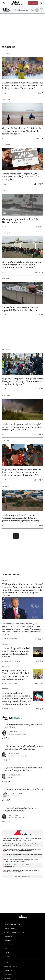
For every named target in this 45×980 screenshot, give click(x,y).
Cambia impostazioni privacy (14, 932)
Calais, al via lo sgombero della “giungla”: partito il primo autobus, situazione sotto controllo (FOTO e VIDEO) (22, 427)
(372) (41, 184)
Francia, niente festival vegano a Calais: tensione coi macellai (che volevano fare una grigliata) (21, 176)
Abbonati (33, 3)
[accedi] (41, 3)
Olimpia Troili (14, 754)
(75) (41, 272)
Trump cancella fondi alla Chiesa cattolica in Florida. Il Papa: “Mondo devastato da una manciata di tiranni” (16, 675)
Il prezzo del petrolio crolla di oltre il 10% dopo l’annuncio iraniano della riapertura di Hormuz (16, 652)
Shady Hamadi (14, 775)
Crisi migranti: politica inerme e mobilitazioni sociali (20, 809)
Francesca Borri (16, 794)
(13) (8, 800)
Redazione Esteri (9, 639)
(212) (41, 434)
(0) (41, 93)
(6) (41, 661)
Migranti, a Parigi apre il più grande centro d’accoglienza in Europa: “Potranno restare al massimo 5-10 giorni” (22, 381)
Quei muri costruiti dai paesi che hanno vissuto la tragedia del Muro (24, 769)
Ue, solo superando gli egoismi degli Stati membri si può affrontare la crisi (24, 747)
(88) (41, 315)
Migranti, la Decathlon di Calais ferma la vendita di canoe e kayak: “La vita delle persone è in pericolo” (21, 131)
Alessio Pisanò (14, 732)
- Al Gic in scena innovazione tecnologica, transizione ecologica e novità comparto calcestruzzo (20, 860)
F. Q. (4, 93)
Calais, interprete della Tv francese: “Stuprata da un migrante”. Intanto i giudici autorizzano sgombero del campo (21, 518)
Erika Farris (13, 815)
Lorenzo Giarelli (9, 709)
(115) (41, 684)
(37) (8, 760)
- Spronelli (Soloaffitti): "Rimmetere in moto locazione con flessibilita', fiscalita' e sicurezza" (21, 871)
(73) (8, 738)
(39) (41, 389)
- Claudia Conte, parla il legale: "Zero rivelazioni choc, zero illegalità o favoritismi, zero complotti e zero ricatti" (22, 840)
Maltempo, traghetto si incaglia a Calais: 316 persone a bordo (21, 221)
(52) (8, 822)
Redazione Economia (11, 661)
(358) (8, 781)
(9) (41, 139)
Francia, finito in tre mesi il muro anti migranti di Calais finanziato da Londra (21, 309)
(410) (41, 480)
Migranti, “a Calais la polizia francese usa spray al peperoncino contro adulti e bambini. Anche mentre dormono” (21, 265)
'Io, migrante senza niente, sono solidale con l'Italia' (23, 726)
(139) (41, 525)
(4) (41, 709)
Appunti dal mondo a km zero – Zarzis (25, 789)
